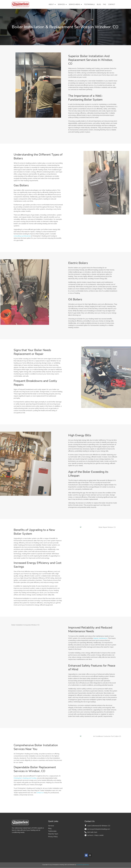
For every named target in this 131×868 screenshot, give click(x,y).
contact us (40, 793)
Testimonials (89, 4)
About (52, 4)
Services (62, 4)
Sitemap (87, 865)
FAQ (104, 4)
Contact (112, 4)
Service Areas (75, 4)
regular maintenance (100, 638)
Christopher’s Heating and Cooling (25, 778)
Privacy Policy (53, 837)
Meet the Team (53, 834)
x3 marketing (80, 865)
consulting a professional (22, 236)
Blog (99, 4)
